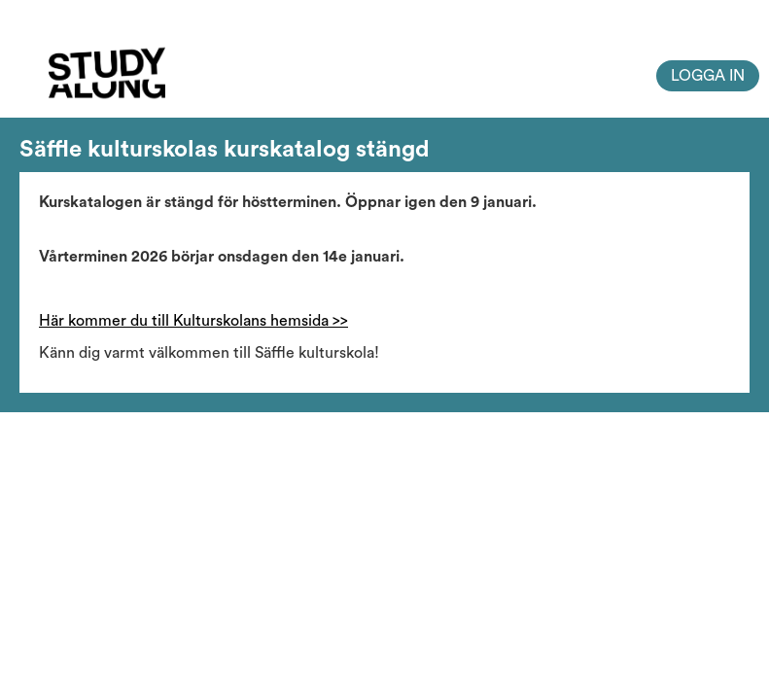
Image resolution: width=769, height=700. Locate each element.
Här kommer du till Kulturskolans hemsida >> (193, 321)
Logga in (708, 76)
